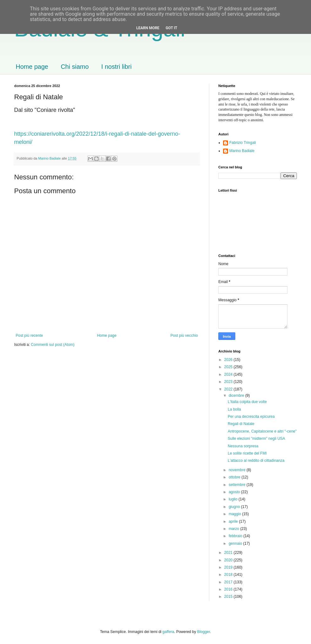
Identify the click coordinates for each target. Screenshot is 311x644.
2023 (229, 382)
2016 (229, 589)
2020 (229, 560)
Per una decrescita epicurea (251, 417)
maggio (235, 514)
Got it (171, 28)
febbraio (236, 536)
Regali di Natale (241, 424)
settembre (238, 485)
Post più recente (29, 336)
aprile (234, 521)
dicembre (237, 396)
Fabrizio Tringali (243, 143)
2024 (229, 374)
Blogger (204, 632)
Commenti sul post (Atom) (53, 345)
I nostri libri (116, 67)
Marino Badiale (242, 151)
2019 (229, 567)
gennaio (236, 543)
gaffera (168, 632)
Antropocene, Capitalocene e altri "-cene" (262, 431)
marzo (235, 529)
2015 (229, 597)
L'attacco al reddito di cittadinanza (256, 461)
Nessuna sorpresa (243, 446)
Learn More (148, 28)
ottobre (235, 477)
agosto (235, 492)
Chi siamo (75, 67)
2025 (229, 367)
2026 (229, 360)
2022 (229, 389)
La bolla (234, 409)
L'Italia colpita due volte (247, 402)
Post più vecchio (184, 336)
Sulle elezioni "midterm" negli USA (256, 439)
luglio (234, 499)
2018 (229, 575)
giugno (235, 507)
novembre (238, 470)
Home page (32, 67)
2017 (229, 582)
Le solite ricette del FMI (247, 453)
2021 (229, 553)
